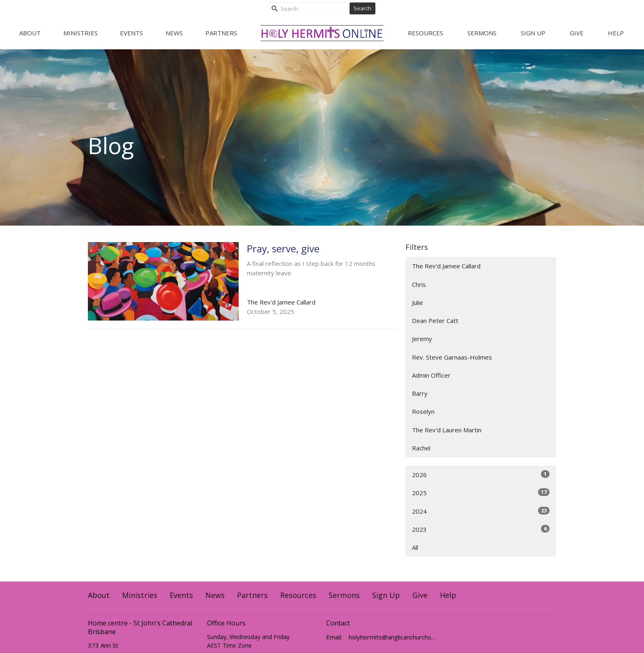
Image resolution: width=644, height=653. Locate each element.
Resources (425, 33)
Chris (419, 284)
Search (362, 8)
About (30, 33)
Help (616, 33)
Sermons (482, 33)
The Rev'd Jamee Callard (446, 266)
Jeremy (422, 339)
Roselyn (423, 411)
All (415, 547)
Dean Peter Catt (435, 321)
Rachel (421, 448)
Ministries (80, 33)
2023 (481, 529)
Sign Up (533, 33)
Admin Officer (431, 375)
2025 (481, 493)
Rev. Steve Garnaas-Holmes (452, 357)
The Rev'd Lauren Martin (447, 430)
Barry (420, 393)
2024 (481, 511)
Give (577, 33)
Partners (221, 33)
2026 (481, 474)
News (174, 33)
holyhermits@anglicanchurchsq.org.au (393, 637)
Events (131, 33)
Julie (417, 302)
